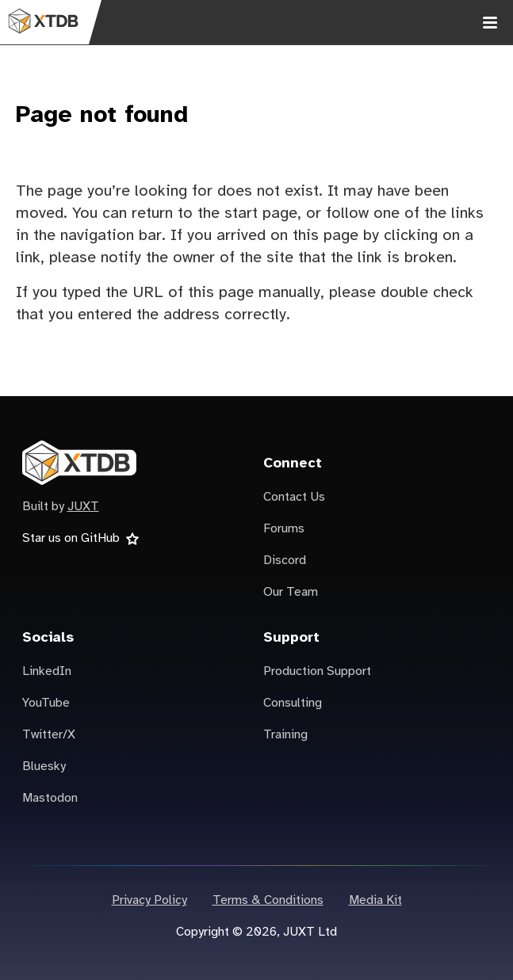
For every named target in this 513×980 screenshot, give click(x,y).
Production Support (317, 671)
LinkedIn (47, 671)
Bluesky (44, 766)
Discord (285, 561)
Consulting (293, 703)
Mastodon (50, 798)
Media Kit (375, 900)
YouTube (46, 703)
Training (285, 735)
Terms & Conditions (268, 900)
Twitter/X (49, 735)
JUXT (83, 507)
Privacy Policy (149, 900)
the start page (247, 214)
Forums (284, 529)
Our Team (291, 592)
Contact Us (294, 497)
